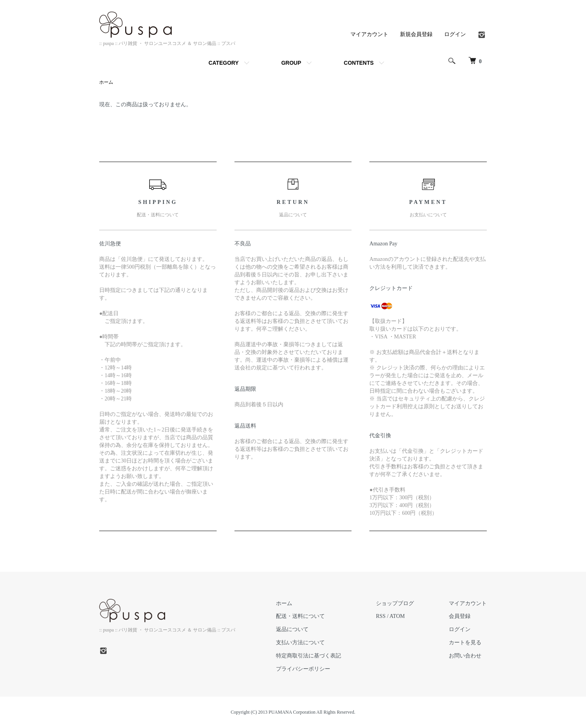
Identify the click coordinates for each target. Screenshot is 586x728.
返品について (292, 629)
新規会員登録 (416, 34)
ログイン (455, 34)
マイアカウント (369, 34)
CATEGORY (224, 63)
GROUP (291, 63)
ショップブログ (395, 603)
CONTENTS (359, 63)
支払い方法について (300, 643)
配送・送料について (300, 616)
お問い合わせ (465, 656)
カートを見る (465, 643)
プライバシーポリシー (303, 669)
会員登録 (460, 616)
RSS (381, 616)
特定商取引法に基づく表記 (309, 656)
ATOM (397, 616)
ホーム (106, 82)
